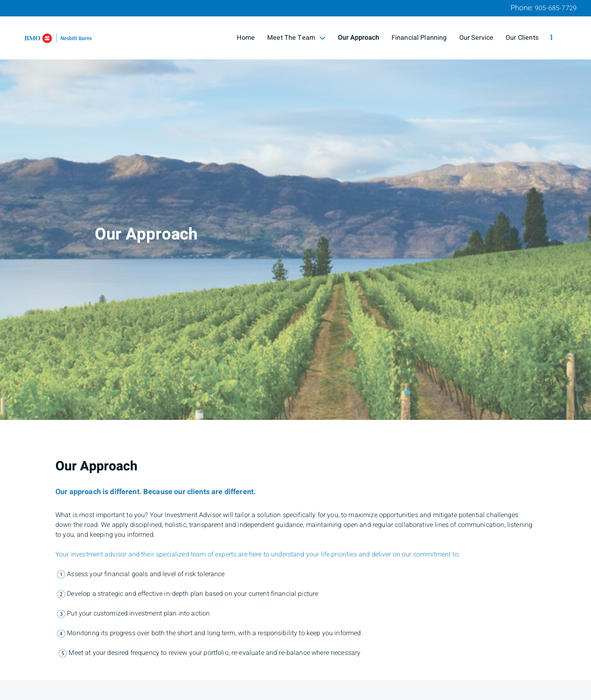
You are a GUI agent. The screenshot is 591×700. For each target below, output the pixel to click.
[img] (295, 210)
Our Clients (522, 38)
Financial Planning (419, 38)
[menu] (551, 38)
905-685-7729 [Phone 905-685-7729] (556, 8)
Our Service (476, 38)
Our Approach (358, 38)
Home (246, 38)
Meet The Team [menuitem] (296, 38)
